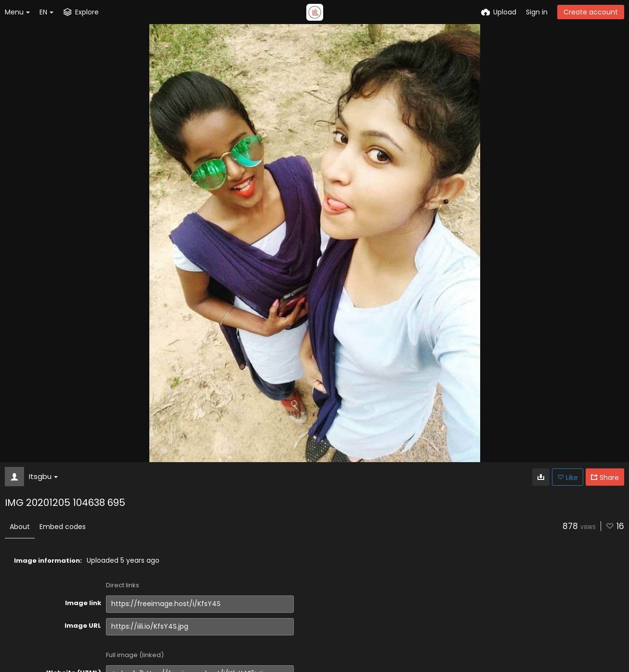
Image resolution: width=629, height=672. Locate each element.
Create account (591, 12)
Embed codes (63, 527)
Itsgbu (43, 476)
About (20, 527)
